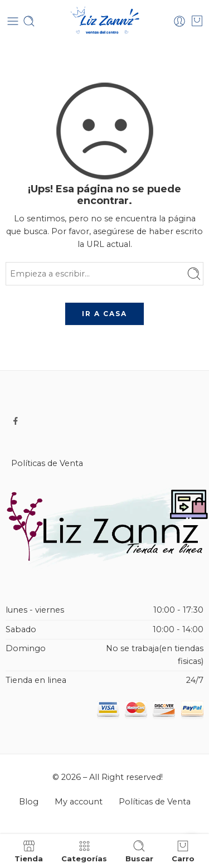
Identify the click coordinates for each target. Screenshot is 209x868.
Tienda (29, 851)
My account (79, 802)
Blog (29, 802)
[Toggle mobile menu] (13, 21)
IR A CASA (104, 314)
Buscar (139, 851)
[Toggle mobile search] (29, 21)
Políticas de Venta (47, 463)
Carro (183, 851)
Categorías (84, 851)
